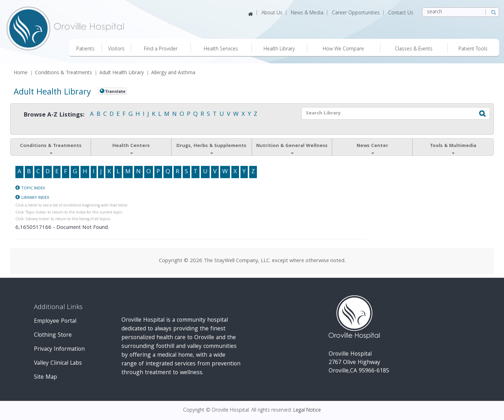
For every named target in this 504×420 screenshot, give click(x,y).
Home (21, 73)
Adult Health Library (122, 73)
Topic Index (33, 188)
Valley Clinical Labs (58, 363)
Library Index (35, 198)
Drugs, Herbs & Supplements (211, 148)
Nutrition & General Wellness (292, 148)
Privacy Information (59, 349)
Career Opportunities (356, 13)
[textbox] (386, 113)
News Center (372, 148)
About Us (272, 13)
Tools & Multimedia (453, 148)
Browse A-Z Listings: (54, 115)
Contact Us (401, 13)
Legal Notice (307, 411)
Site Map (45, 377)
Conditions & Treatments (64, 73)
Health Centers (131, 148)
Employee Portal (55, 321)
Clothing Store (53, 335)
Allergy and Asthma (173, 73)
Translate (115, 92)
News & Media (307, 13)
